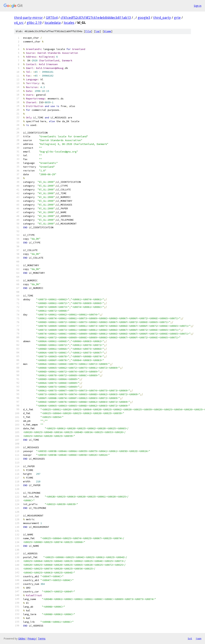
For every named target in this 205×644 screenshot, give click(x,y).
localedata (53, 23)
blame (108, 31)
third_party (162, 18)
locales (69, 23)
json (199, 638)
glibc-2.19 (34, 23)
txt (190, 638)
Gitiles (22, 638)
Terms (42, 638)
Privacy (32, 638)
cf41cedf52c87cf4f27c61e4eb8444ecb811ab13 (96, 18)
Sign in (198, 6)
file (88, 31)
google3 (144, 18)
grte (177, 18)
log (97, 31)
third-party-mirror (28, 18)
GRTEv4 (52, 18)
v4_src (19, 23)
